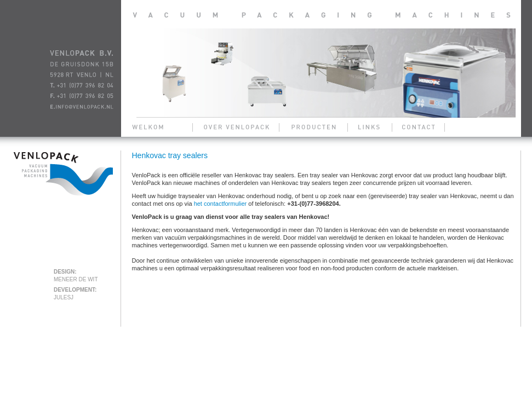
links (369, 127)
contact (417, 127)
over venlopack (236, 127)
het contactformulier (221, 204)
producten (314, 127)
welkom (154, 127)
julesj (64, 297)
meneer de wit (76, 279)
